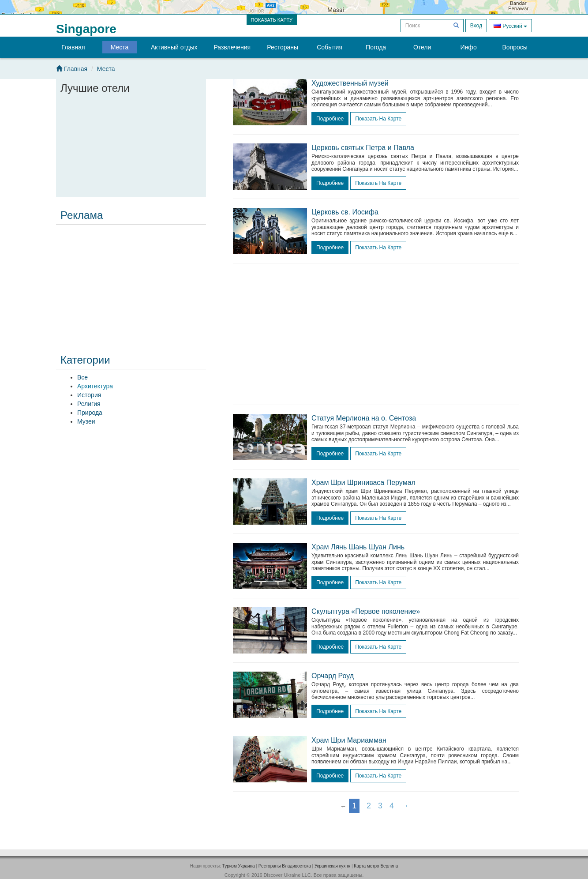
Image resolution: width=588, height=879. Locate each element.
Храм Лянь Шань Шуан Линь (358, 547)
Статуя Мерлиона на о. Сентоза (364, 418)
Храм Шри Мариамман (349, 740)
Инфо (469, 47)
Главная (73, 47)
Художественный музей (350, 83)
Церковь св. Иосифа (345, 212)
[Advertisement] (131, 283)
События (330, 47)
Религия (89, 404)
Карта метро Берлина (376, 866)
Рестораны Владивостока (285, 866)
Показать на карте (378, 119)
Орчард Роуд (333, 676)
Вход (476, 26)
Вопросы (515, 47)
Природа (90, 413)
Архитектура (95, 386)
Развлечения (232, 47)
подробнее (330, 119)
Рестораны (283, 47)
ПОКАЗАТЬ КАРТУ (272, 20)
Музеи (86, 421)
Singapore (86, 29)
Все (82, 377)
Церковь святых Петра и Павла (363, 148)
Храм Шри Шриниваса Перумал (363, 483)
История (89, 395)
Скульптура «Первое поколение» (366, 611)
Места (120, 47)
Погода (376, 47)
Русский (510, 25)
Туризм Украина (239, 866)
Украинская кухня (332, 866)
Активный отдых (174, 47)
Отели (422, 47)
